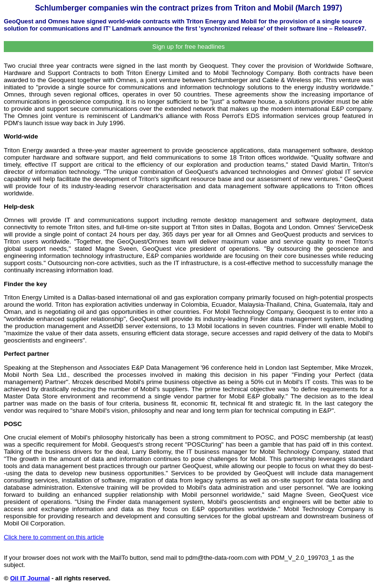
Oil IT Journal (30, 578)
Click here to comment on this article (54, 537)
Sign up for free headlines (188, 47)
